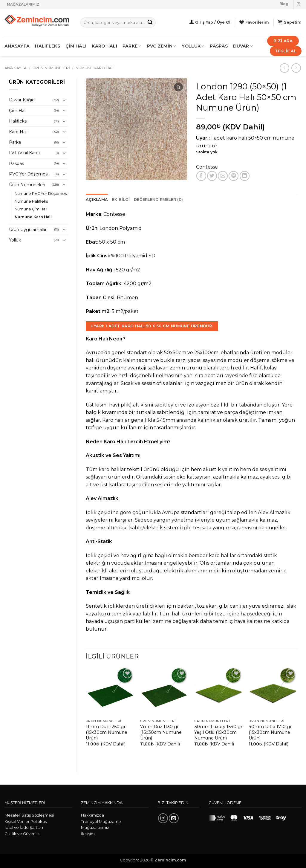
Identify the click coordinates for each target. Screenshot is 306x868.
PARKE (132, 46)
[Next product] (284, 68)
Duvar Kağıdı (22, 100)
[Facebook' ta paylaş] (201, 176)
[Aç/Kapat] (64, 100)
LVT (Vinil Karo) (24, 153)
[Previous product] (296, 68)
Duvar (243, 46)
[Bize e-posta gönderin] (174, 818)
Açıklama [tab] (97, 200)
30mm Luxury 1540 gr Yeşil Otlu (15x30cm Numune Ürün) (218, 732)
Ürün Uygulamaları (28, 230)
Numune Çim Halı (31, 209)
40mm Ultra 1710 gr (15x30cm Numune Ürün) (270, 732)
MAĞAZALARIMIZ (23, 4)
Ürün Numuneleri (51, 68)
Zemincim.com (170, 860)
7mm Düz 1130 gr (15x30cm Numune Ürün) (161, 732)
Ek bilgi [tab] (121, 200)
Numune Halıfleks (31, 201)
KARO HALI (104, 46)
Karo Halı (18, 132)
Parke (15, 142)
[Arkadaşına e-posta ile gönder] (223, 176)
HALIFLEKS (48, 46)
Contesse (207, 167)
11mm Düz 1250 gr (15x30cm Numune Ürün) (107, 732)
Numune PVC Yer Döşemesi (41, 194)
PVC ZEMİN (162, 46)
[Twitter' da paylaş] (212, 176)
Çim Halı (18, 111)
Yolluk (193, 46)
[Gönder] (150, 22)
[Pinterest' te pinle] (234, 176)
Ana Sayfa (16, 68)
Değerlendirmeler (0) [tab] (158, 200)
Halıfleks (18, 121)
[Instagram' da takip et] (299, 4)
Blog (284, 4)
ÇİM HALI (76, 46)
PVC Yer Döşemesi (29, 174)
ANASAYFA (17, 46)
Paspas (219, 46)
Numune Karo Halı (95, 68)
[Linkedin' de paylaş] (245, 176)
